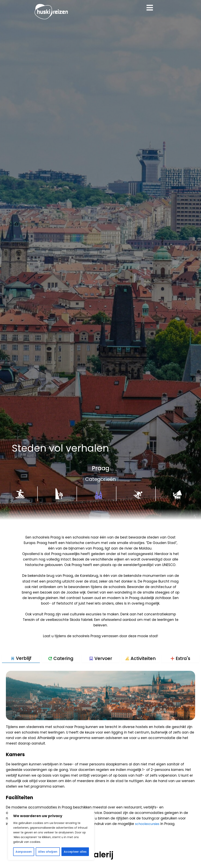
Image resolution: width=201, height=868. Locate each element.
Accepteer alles (75, 852)
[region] (51, 835)
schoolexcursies (148, 824)
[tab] (21, 659)
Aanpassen (24, 852)
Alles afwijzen (48, 852)
